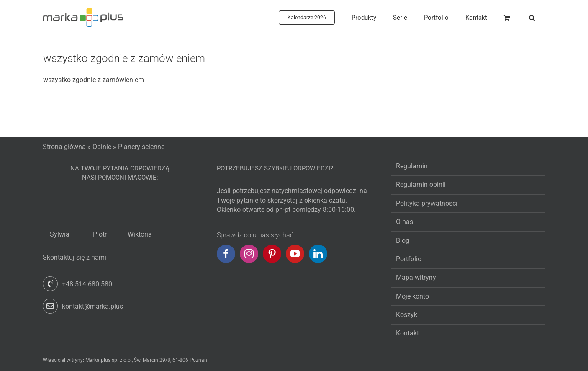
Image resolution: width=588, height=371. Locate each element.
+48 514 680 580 (87, 284)
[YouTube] (295, 254)
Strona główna (64, 147)
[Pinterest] (272, 254)
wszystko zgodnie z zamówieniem (124, 58)
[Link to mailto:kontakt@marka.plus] (50, 306)
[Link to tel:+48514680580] (50, 284)
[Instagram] (249, 254)
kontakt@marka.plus (92, 306)
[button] (532, 18)
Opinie (102, 147)
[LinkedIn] (318, 254)
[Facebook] (226, 254)
